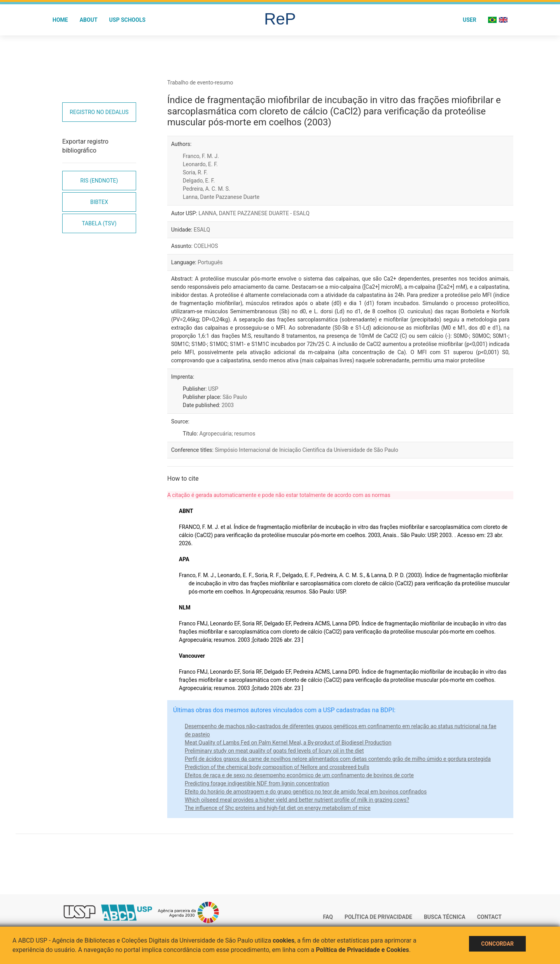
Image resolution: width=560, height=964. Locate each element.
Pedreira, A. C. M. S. (206, 189)
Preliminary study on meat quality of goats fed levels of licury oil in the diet (274, 751)
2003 (228, 405)
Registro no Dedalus (99, 112)
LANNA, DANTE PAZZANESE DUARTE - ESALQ (254, 213)
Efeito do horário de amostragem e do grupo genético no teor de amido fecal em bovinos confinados (306, 792)
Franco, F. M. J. (201, 156)
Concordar (497, 944)
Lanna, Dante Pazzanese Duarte (221, 197)
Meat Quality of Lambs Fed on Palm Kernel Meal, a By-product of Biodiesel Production (288, 743)
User (470, 20)
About (89, 20)
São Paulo (235, 397)
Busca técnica (445, 917)
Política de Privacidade (378, 917)
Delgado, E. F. (199, 181)
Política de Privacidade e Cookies (362, 950)
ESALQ (202, 230)
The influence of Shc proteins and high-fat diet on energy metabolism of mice (278, 808)
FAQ (328, 917)
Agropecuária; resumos (227, 434)
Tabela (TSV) (99, 223)
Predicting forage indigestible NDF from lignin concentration (257, 783)
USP (213, 389)
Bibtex (99, 202)
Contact (489, 917)
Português (210, 262)
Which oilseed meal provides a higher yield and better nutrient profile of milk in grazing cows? (297, 800)
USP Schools (128, 20)
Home (60, 20)
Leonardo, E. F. (200, 164)
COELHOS (206, 246)
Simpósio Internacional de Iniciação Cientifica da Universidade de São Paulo (306, 450)
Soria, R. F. (195, 172)
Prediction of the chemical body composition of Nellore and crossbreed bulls (277, 767)
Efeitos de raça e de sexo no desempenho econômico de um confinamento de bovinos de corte (299, 775)
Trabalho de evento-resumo (200, 83)
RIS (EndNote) (99, 181)
